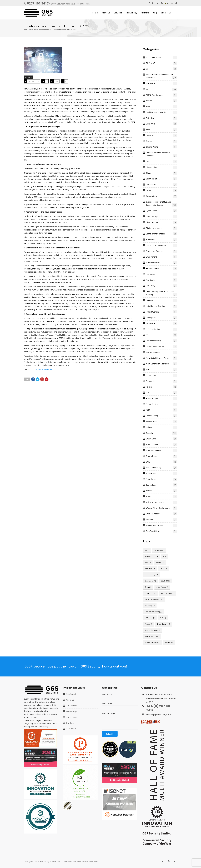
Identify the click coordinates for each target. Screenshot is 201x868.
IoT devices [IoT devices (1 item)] (150, 618)
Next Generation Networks (162, 364)
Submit (110, 734)
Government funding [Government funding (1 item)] (153, 612)
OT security (162, 375)
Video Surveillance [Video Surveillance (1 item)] (152, 642)
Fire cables (162, 280)
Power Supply (162, 398)
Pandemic (162, 381)
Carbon (162, 141)
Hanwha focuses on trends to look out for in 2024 (57, 30)
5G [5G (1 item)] (147, 550)
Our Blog (70, 723)
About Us (106, 13)
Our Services (72, 706)
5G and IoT (162, 63)
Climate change (162, 167)
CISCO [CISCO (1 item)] (163, 569)
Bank (162, 107)
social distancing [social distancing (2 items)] (152, 636)
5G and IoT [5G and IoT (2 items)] (159, 550)
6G (162, 69)
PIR (162, 393)
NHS (162, 370)
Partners (145, 13)
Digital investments (162, 228)
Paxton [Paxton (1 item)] (148, 624)
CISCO (162, 162)
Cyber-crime (162, 211)
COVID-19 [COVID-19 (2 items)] (165, 581)
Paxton (162, 387)
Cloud (162, 173)
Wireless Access (162, 514)
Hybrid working (162, 312)
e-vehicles (162, 240)
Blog (155, 13)
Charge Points (162, 147)
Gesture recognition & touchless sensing (162, 293)
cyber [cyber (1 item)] (148, 587)
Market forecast (162, 352)
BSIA (162, 130)
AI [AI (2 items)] (165, 556)
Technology (131, 13)
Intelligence (162, 318)
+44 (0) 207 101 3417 (158, 708)
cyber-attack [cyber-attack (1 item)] (162, 587)
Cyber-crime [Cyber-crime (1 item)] (150, 593)
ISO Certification (162, 329)
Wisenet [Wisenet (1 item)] (169, 642)
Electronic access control (162, 245)
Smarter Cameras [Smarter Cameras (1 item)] (152, 630)
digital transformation (162, 234)
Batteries (162, 118)
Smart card (162, 439)
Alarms (162, 101)
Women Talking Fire (162, 525)
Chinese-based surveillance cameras (162, 154)
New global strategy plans (162, 358)
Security (33, 30)
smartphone (162, 456)
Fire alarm (162, 274)
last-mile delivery (162, 341)
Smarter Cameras (162, 450)
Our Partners (72, 717)
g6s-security (33, 81)
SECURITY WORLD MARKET (42, 370)
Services (118, 13)
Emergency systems (162, 251)
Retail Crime (162, 422)
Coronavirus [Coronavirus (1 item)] (150, 581)
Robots (162, 427)
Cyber (162, 190)
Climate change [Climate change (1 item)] (152, 575)
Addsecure (162, 83)
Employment (162, 257)
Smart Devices (162, 445)
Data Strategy (162, 217)
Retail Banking (162, 416)
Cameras (162, 135)
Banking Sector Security (162, 112)
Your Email (107, 704)
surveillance (162, 479)
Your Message (108, 713)
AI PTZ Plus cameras (162, 95)
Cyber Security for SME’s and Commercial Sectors (162, 204)
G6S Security (72, 694)
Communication (162, 179)
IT (162, 335)
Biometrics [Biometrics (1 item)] (150, 569)
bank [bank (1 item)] (148, 562)
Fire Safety (162, 286)
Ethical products (162, 263)
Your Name (107, 694)
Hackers (162, 300)
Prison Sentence (162, 404)
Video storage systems (162, 502)
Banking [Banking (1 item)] (160, 562)
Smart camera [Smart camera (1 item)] (163, 624)
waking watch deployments (162, 508)
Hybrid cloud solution (162, 306)
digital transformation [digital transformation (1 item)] (154, 599)
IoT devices (162, 323)
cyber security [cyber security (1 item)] (168, 593)
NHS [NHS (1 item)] (163, 618)
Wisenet (162, 520)
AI (162, 89)
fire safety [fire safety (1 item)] (150, 606)
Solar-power (162, 473)
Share (27, 379)
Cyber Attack (162, 196)
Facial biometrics (162, 268)
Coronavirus (162, 185)
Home (95, 13)
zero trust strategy (162, 531)
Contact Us (166, 13)
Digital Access (162, 222)
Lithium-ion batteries (162, 347)
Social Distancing (162, 468)
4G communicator (162, 57)
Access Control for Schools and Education (162, 76)
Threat (162, 491)
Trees (162, 496)
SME (162, 462)
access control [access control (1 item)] (151, 556)
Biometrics (162, 124)
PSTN (162, 410)
